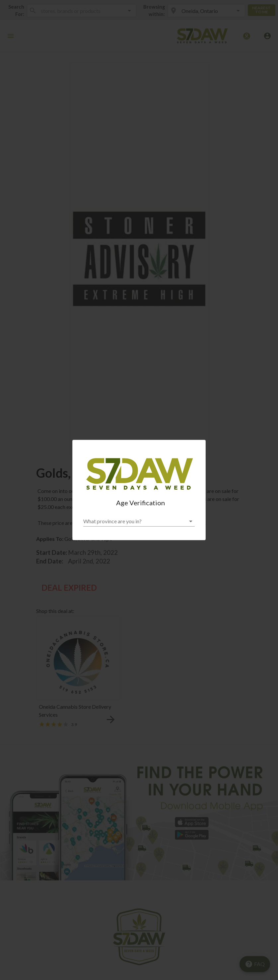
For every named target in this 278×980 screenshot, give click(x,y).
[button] (139, 521)
